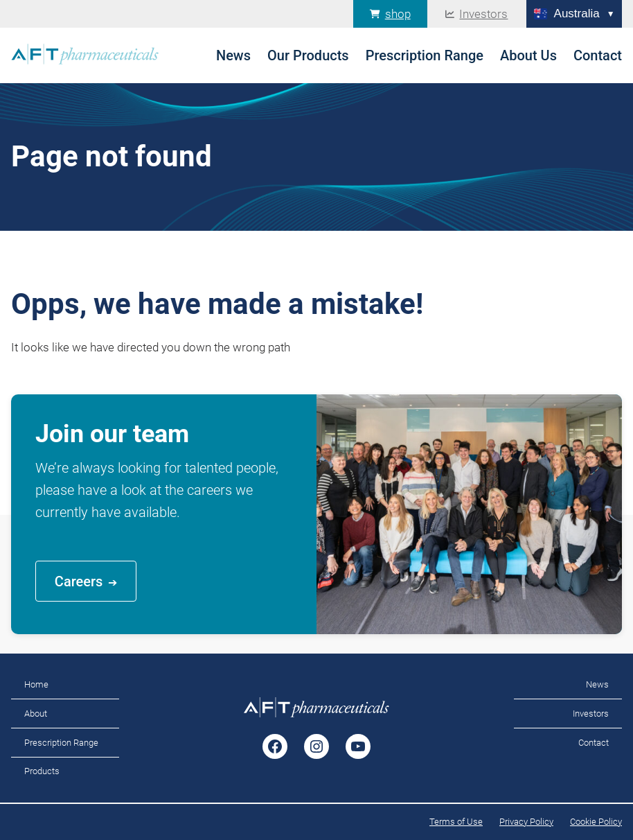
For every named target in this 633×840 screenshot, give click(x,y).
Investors (483, 14)
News (597, 684)
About (36, 714)
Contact (594, 743)
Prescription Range (61, 743)
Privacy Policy (526, 822)
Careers (79, 581)
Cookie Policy (596, 822)
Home (36, 684)
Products (42, 771)
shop (398, 14)
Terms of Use (456, 822)
